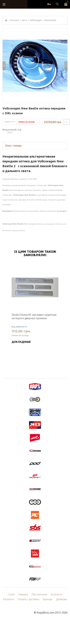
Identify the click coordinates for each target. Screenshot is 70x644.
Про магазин (39, 594)
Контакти (56, 594)
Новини (23, 594)
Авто (24, 20)
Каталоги (9, 599)
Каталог (15, 20)
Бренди (48, 599)
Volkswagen (36, 20)
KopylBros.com (46, 613)
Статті (11, 594)
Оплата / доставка (28, 599)
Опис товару (13, 146)
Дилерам (61, 599)
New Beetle (50, 20)
